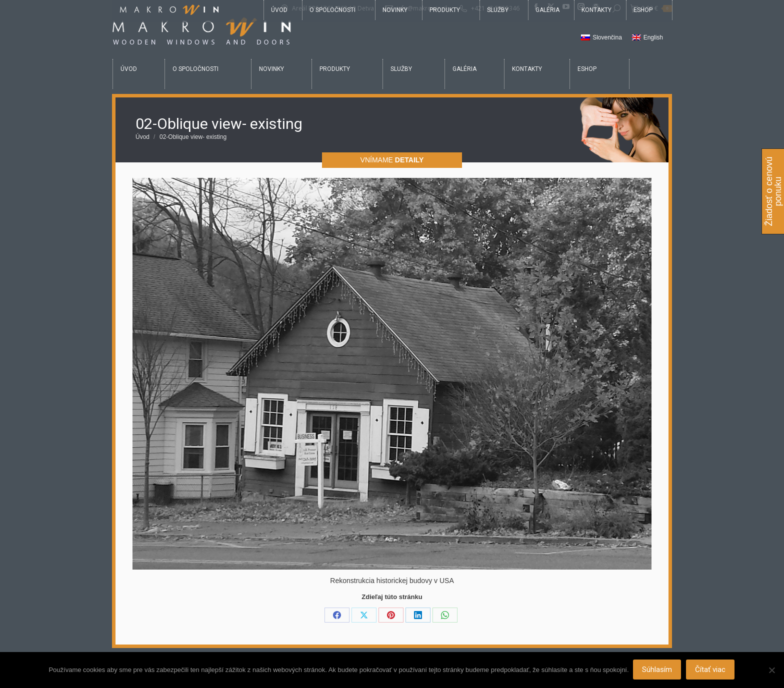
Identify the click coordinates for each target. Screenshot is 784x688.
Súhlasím (658, 671)
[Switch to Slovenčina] (601, 38)
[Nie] (771, 671)
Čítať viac (711, 671)
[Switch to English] (647, 38)
